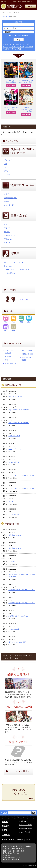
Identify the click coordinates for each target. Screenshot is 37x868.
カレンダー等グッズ (11, 205)
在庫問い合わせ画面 (25, 828)
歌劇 (6, 225)
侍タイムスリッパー (15, 397)
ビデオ (6, 171)
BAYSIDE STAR (14, 514)
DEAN (11, 501)
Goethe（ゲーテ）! (15, 462)
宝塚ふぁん (8, 243)
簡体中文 (20, 840)
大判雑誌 (7, 232)
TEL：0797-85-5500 (14, 849)
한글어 (28, 840)
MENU (30, 6)
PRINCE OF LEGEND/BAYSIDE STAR (21, 475)
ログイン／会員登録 (25, 825)
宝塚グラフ (8, 228)
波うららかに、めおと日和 (17, 642)
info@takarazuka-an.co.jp (12, 860)
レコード (7, 175)
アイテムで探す (12, 141)
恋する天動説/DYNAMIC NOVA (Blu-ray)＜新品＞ (26, 72)
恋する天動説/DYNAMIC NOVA (19, 410)
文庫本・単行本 (10, 235)
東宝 (7, 360)
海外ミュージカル (10, 365)
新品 (11, 36)
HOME (5, 822)
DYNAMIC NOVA (14, 436)
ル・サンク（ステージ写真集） (15, 262)
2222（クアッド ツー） (16, 449)
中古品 (18, 36)
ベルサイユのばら (22, 44)
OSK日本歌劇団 (27, 354)
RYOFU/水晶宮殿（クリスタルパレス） (22, 590)
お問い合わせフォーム (11, 853)
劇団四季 (8, 356)
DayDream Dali (14, 629)
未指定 (25, 36)
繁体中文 (12, 840)
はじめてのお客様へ (20, 771)
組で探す (10, 311)
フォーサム (8, 266)
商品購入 (6, 826)
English (5, 840)
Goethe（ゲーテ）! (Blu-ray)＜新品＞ (11, 99)
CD (5, 167)
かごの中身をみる (25, 832)
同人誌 (6, 201)
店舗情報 (6, 835)
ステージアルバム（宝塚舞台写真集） (17, 270)
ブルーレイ (8, 160)
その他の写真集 (10, 273)
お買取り (6, 830)
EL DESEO (12, 561)
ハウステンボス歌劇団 (27, 359)
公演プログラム (10, 194)
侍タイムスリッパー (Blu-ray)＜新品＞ (11, 72)
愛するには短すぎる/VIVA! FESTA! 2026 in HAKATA (22, 576)
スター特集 (11, 290)
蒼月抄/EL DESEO (15, 535)
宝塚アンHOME (6, 17)
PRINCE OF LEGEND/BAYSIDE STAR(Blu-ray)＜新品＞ (26, 100)
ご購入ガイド (23, 821)
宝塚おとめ (8, 239)
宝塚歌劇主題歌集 (10, 198)
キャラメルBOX (27, 350)
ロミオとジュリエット (17, 47)
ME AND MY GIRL (14, 49)
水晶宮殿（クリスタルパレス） (19, 616)
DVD (6, 164)
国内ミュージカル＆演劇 (10, 352)
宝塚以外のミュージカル (17, 344)
